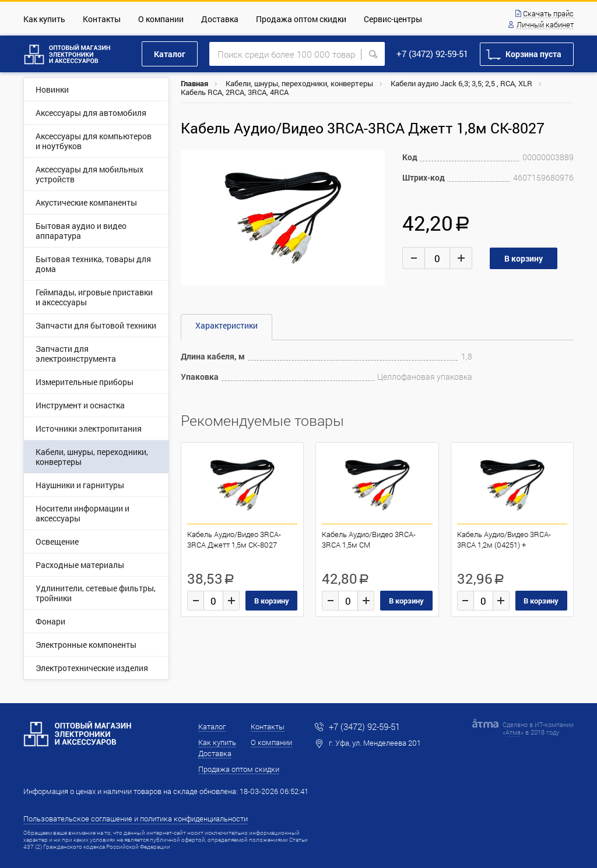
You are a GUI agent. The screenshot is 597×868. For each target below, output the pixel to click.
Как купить (44, 19)
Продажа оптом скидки (301, 19)
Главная (194, 83)
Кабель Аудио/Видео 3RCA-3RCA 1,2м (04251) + (504, 539)
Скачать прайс (548, 14)
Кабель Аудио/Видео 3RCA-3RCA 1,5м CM (369, 539)
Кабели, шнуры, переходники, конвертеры (299, 83)
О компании (161, 19)
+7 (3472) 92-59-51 (432, 54)
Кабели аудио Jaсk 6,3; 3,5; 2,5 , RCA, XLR (461, 83)
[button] (374, 160)
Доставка (220, 19)
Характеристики (226, 325)
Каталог (170, 54)
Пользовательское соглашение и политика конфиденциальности (136, 818)
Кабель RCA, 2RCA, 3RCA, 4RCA (235, 92)
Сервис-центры (393, 19)
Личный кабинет (545, 25)
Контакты (102, 19)
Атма (513, 732)
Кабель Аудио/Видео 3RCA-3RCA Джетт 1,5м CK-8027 (234, 539)
